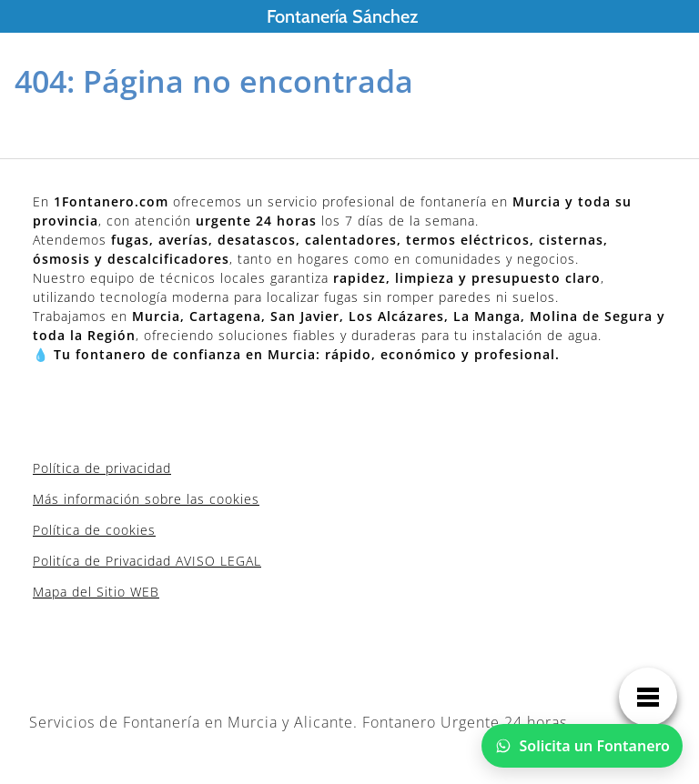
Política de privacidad (102, 468)
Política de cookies (94, 530)
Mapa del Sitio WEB (96, 592)
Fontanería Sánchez (342, 16)
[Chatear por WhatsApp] (582, 746)
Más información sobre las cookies (146, 499)
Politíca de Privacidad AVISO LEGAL (147, 561)
